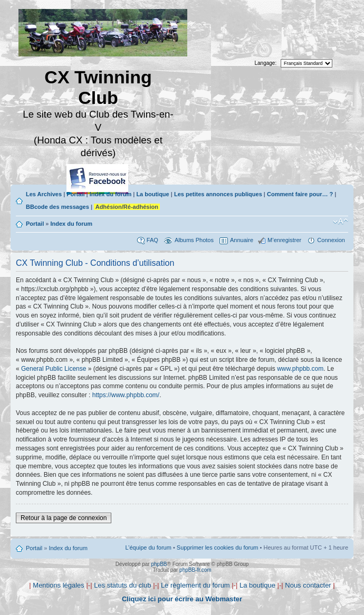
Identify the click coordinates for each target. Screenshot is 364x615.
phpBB (159, 564)
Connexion (331, 240)
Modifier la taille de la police (341, 222)
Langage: (266, 63)
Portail (75, 194)
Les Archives (44, 194)
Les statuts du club (122, 585)
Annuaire (242, 240)
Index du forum (111, 194)
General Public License (54, 369)
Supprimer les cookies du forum (218, 547)
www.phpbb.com (300, 369)
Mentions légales (59, 585)
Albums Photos (194, 240)
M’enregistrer (284, 240)
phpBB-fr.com (195, 570)
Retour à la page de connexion (64, 518)
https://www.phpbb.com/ (126, 395)
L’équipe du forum (148, 547)
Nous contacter (308, 585)
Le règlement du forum (195, 585)
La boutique (152, 194)
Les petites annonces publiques (218, 194)
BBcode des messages (58, 207)
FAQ (152, 240)
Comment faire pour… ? (300, 194)
